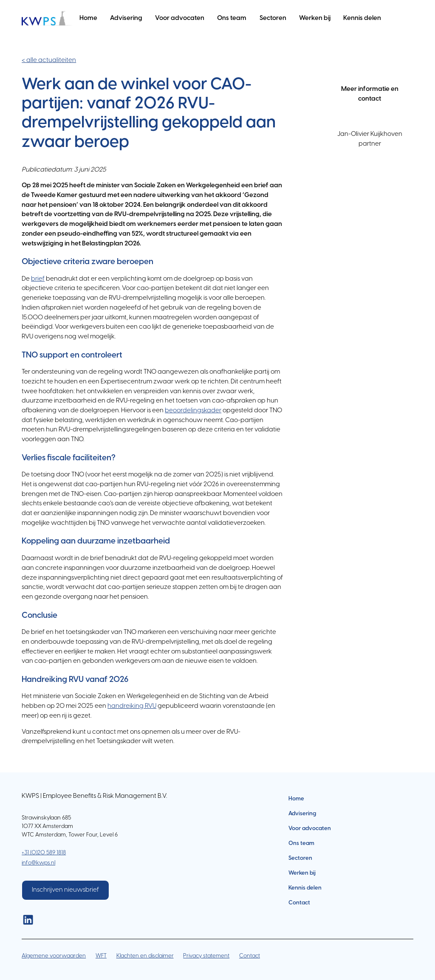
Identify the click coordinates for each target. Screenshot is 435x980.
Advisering (126, 18)
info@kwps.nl (38, 863)
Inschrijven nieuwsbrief (65, 890)
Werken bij (315, 18)
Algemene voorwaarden (54, 956)
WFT (101, 956)
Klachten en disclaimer (145, 956)
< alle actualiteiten (49, 60)
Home (88, 18)
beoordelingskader (193, 411)
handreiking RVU (132, 706)
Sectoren (273, 18)
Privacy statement (206, 956)
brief (38, 279)
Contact (299, 903)
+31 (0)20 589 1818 (44, 853)
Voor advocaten (180, 18)
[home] (47, 18)
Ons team (232, 18)
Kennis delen (362, 18)
